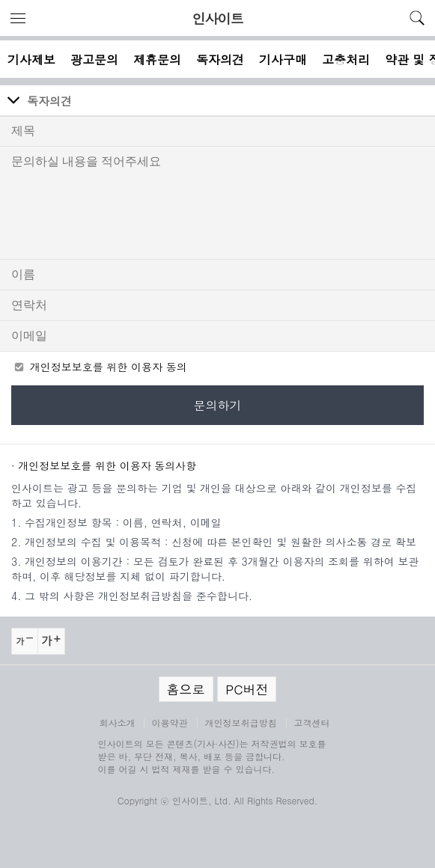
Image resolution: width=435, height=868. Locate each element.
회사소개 (118, 722)
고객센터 (312, 722)
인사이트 (218, 18)
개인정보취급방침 (241, 722)
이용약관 (170, 722)
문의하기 (218, 405)
